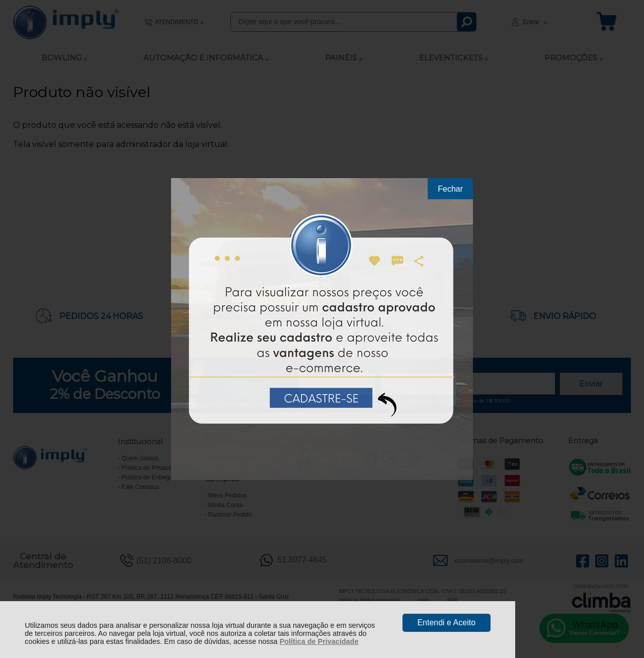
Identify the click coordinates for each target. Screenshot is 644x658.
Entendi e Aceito (446, 623)
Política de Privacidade (319, 641)
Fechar (450, 189)
